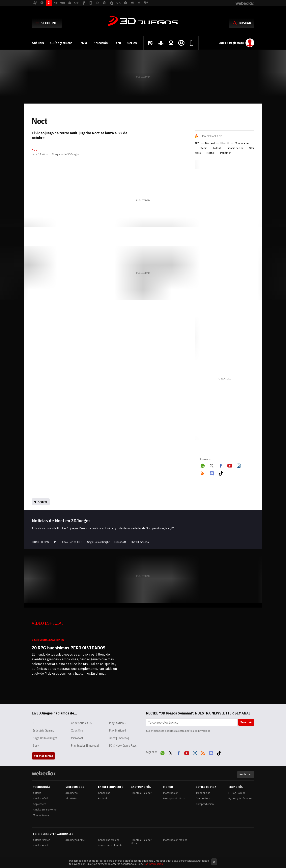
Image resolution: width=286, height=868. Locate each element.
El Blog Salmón (237, 793)
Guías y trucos (61, 43)
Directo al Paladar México (141, 842)
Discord (212, 472)
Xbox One (77, 731)
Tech (117, 43)
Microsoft (120, 542)
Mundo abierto (244, 143)
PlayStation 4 (118, 731)
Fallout (217, 148)
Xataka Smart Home (45, 810)
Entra (223, 43)
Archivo (43, 502)
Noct (35, 150)
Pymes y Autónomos (240, 798)
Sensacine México (109, 840)
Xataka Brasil (41, 845)
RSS (203, 472)
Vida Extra (71, 798)
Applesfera (40, 804)
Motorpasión (171, 793)
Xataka (37, 793)
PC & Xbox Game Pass (123, 746)
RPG (197, 143)
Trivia (83, 43)
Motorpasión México (175, 840)
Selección (101, 43)
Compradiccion (205, 804)
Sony (36, 746)
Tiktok (221, 472)
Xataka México (42, 840)
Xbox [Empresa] (140, 542)
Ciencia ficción (235, 148)
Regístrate (236, 43)
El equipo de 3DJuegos (66, 154)
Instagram (239, 465)
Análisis (38, 43)
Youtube (230, 465)
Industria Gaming (44, 731)
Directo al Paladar (141, 793)
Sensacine (104, 793)
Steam (203, 148)
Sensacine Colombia (110, 845)
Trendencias (203, 793)
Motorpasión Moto (174, 798)
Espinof (103, 798)
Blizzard (210, 143)
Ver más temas (43, 756)
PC (56, 542)
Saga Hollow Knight (98, 542)
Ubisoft (225, 143)
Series (132, 43)
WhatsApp (203, 465)
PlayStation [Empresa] (85, 746)
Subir (243, 774)
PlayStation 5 (118, 723)
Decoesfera (203, 798)
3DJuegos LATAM (76, 840)
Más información (153, 864)
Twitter (212, 465)
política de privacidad (198, 731)
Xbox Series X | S (72, 542)
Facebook (221, 465)
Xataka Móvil (40, 798)
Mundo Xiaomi (41, 815)
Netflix (211, 153)
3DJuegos (143, 21)
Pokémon (226, 153)
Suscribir (246, 722)
